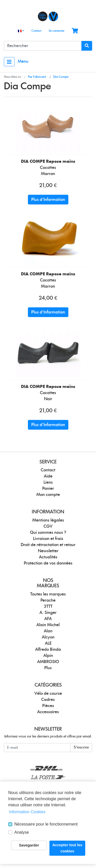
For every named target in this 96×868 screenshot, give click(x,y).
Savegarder (29, 845)
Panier (48, 489)
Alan (48, 631)
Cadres (48, 700)
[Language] (21, 31)
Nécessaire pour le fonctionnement (46, 824)
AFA (48, 619)
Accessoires (48, 712)
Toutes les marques (48, 594)
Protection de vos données (48, 563)
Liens (48, 482)
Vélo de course (48, 693)
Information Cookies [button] (27, 812)
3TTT (48, 606)
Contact (36, 31)
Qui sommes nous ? (48, 533)
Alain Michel (48, 625)
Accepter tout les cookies (67, 848)
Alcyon (48, 637)
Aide (48, 476)
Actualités (48, 557)
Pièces (48, 706)
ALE (48, 643)
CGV (48, 526)
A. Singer (48, 613)
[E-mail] (37, 748)
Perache (48, 600)
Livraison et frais (48, 539)
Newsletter (48, 551)
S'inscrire (81, 747)
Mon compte (48, 495)
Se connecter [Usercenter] (57, 31)
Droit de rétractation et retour (48, 545)
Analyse (22, 832)
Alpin (48, 656)
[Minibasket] (75, 31)
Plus (48, 668)
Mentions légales (48, 520)
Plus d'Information (48, 200)
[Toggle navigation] (9, 62)
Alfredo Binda (48, 649)
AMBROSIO (48, 662)
